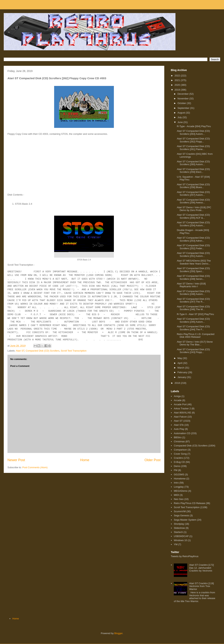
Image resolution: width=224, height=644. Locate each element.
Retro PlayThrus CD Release (189, 503)
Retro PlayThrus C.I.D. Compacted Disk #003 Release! (196, 336)
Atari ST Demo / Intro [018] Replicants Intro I (191, 285)
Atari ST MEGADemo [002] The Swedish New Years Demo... (194, 262)
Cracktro (178, 458)
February (183, 372)
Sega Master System (185, 520)
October (182, 103)
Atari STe (179, 425)
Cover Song (180, 454)
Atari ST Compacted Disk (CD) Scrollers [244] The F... (193, 328)
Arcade (178, 400)
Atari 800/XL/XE (182, 413)
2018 (178, 383)
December (183, 94)
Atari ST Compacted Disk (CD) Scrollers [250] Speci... (193, 270)
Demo (177, 466)
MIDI (176, 495)
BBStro (178, 437)
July (180, 117)
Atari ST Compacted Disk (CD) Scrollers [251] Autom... (193, 255)
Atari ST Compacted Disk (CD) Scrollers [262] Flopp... (193, 140)
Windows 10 (180, 540)
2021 (178, 80)
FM (176, 470)
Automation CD (182, 433)
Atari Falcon (180, 417)
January (182, 377)
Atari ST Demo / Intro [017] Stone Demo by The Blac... (195, 343)
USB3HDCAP (181, 536)
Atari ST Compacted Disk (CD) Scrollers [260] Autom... (193, 163)
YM (176, 544)
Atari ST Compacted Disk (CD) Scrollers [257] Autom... (193, 194)
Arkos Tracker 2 (182, 408)
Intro (176, 483)
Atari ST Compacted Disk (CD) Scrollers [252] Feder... (193, 247)
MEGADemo (181, 491)
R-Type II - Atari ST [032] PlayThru (195, 314)
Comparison (180, 450)
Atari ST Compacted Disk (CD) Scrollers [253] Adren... (193, 239)
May (180, 358)
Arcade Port (180, 404)
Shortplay (179, 524)
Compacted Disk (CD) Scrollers (43, 351)
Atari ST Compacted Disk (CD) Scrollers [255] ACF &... (193, 216)
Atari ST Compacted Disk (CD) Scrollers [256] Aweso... (193, 201)
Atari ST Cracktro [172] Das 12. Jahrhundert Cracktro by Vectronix (201, 568)
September (184, 108)
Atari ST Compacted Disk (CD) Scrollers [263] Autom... (193, 132)
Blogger (118, 633)
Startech (178, 532)
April (180, 363)
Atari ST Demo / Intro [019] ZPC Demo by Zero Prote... (194, 209)
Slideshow (179, 528)
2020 (178, 85)
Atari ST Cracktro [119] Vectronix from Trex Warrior (201, 586)
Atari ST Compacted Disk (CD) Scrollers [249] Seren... (193, 277)
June (181, 122)
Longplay (179, 487)
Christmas (179, 441)
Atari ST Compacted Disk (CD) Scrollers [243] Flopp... (193, 351)
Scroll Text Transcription (74, 351)
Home (85, 460)
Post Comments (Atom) (35, 467)
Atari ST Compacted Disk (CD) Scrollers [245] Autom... (193, 320)
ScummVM (180, 511)
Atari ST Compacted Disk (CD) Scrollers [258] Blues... (193, 186)
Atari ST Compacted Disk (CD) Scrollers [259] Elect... (193, 171)
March (181, 368)
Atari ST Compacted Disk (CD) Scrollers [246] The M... (193, 308)
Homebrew (180, 479)
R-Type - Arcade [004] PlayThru (194, 126)
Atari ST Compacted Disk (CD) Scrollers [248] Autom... (193, 293)
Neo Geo (179, 499)
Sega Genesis (181, 515)
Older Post (153, 460)
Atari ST (20, 351)
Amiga (177, 396)
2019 (178, 90)
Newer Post (16, 460)
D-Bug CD (179, 462)
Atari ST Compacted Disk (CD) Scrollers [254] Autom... (193, 224)
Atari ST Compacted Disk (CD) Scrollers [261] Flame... (193, 148)
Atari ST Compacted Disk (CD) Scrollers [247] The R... (193, 300)
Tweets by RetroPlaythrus (185, 556)
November (183, 99)
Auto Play (179, 429)
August (182, 113)
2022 (178, 76)
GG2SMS (179, 474)
